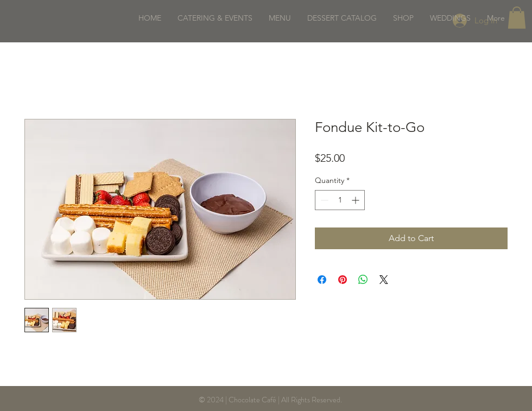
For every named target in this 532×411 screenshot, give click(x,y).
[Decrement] (323, 200)
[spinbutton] (340, 200)
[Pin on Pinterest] (343, 280)
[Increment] (356, 200)
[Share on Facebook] (322, 280)
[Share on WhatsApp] (363, 280)
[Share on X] (384, 280)
